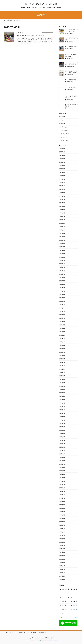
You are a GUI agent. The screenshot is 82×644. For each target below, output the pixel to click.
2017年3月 (62, 478)
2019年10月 (62, 372)
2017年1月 (62, 484)
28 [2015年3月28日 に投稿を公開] (74, 609)
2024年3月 (62, 213)
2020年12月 (62, 335)
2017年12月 (62, 447)
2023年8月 (62, 237)
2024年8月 (62, 196)
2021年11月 (62, 308)
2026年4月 (62, 148)
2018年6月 (62, 427)
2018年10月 (62, 413)
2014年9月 (62, 579)
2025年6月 (62, 165)
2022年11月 (62, 267)
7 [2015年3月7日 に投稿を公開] (74, 597)
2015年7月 (62, 545)
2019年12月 (62, 366)
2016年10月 (62, 495)
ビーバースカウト (48, 32)
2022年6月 (62, 284)
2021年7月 (62, 318)
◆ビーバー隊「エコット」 (72, 88)
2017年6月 (62, 467)
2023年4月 (62, 250)
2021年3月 (62, 332)
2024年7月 (62, 199)
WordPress (32, 640)
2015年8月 (62, 542)
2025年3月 (62, 176)
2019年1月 (62, 403)
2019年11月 (62, 369)
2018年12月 (62, 406)
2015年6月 (62, 549)
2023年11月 (62, 226)
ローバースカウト (65, 141)
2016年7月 (62, 505)
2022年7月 (62, 281)
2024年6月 (62, 203)
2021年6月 (62, 322)
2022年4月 (62, 291)
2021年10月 (62, 311)
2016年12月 (62, 488)
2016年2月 (62, 522)
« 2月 (60, 617)
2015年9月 (62, 539)
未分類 (61, 120)
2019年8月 (62, 379)
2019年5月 (62, 389)
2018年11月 (62, 410)
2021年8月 (62, 315)
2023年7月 (62, 240)
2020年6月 (62, 355)
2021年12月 (62, 305)
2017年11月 (62, 451)
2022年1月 (62, 301)
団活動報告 (62, 117)
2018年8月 (62, 420)
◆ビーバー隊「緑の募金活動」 (71, 39)
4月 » (77, 617)
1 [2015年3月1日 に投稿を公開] (77, 593)
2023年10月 (62, 230)
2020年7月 (62, 352)
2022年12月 (62, 264)
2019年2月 (62, 400)
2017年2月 (62, 481)
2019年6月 (62, 386)
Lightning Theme (40, 640)
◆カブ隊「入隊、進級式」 (72, 46)
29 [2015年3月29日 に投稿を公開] (77, 609)
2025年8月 (62, 159)
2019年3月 (62, 396)
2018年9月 (62, 417)
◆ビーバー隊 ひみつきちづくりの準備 (30, 36)
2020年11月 (62, 339)
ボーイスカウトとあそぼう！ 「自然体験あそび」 (72, 72)
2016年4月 (62, 515)
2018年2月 (62, 440)
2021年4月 (62, 328)
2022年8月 (62, 277)
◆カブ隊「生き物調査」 (71, 79)
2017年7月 (62, 464)
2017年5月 (62, 471)
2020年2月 (62, 359)
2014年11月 (62, 573)
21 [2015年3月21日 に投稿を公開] (74, 605)
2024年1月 (62, 220)
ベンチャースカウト (66, 134)
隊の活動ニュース (23, 633)
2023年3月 (62, 254)
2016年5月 (62, 512)
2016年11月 (62, 491)
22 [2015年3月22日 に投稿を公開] (77, 605)
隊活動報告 (62, 124)
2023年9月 (62, 233)
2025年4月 (62, 172)
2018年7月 (62, 423)
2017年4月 (62, 474)
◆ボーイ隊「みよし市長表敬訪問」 (71, 97)
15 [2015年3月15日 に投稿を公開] (77, 601)
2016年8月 (62, 501)
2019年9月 (62, 376)
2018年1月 (62, 444)
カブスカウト (64, 127)
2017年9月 (62, 457)
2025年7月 (62, 162)
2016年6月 (62, 508)
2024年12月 (62, 182)
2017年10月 (62, 454)
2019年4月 (62, 393)
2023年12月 (62, 223)
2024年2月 (62, 216)
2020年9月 (62, 345)
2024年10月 (62, 189)
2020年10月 (62, 342)
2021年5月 (62, 325)
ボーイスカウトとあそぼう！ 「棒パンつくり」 (71, 31)
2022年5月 (62, 288)
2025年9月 (62, 155)
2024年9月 (62, 193)
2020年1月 (62, 362)
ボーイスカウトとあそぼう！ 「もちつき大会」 (71, 64)
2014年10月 (62, 576)
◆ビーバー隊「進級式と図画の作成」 (71, 55)
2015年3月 (62, 559)
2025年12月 (62, 152)
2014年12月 (62, 569)
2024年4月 (62, 210)
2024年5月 (62, 206)
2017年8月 (62, 461)
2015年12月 (62, 529)
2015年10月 (62, 535)
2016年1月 (62, 525)
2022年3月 (62, 294)
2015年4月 (62, 556)
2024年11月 (62, 186)
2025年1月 (62, 179)
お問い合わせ (33, 633)
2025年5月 (62, 169)
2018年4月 (62, 433)
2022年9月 (62, 274)
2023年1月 (62, 260)
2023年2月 (62, 257)
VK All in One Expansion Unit (52, 640)
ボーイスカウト (64, 137)
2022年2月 (62, 298)
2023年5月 (62, 247)
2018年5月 (62, 430)
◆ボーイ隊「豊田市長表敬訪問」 (71, 105)
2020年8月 (62, 349)
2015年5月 (62, 552)
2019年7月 (62, 383)
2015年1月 (62, 566)
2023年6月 (62, 243)
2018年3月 (62, 437)
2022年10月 (62, 271)
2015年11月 (62, 532)
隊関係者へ (42, 633)
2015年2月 (62, 562)
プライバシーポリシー (11, 633)
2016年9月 (62, 498)
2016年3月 (62, 518)
